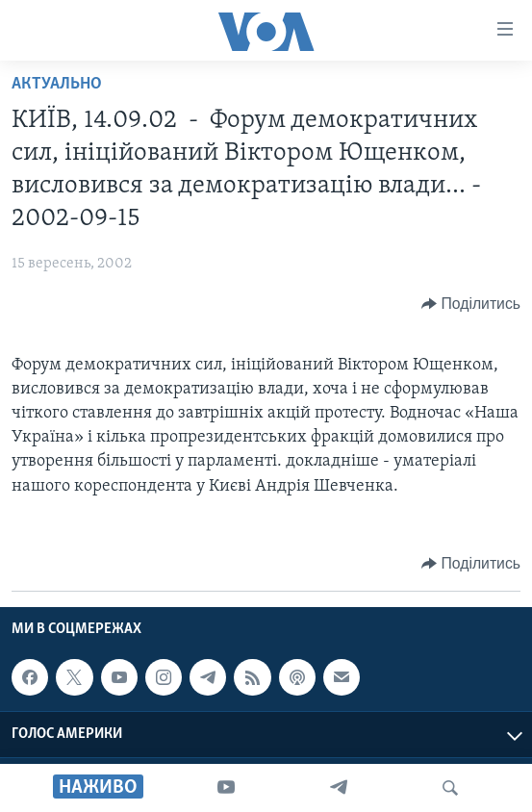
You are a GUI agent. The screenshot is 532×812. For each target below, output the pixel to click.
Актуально (57, 84)
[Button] (471, 304)
